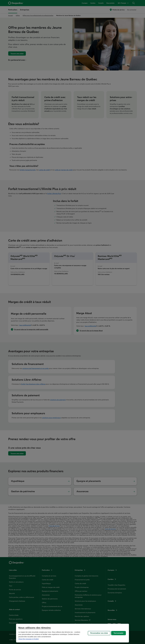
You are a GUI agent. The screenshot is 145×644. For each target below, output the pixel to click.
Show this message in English (29, 639)
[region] (72, 633)
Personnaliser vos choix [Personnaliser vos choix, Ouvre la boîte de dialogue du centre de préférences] (99, 633)
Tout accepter (119, 633)
